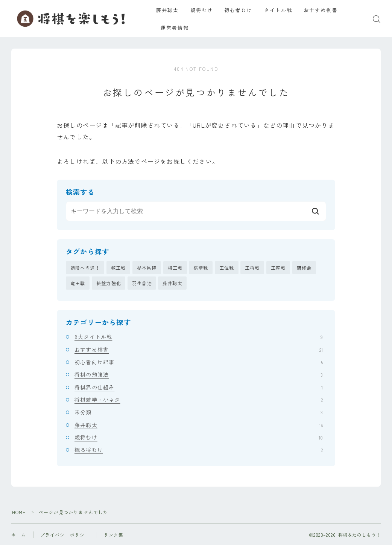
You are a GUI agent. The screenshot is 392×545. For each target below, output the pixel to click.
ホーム (19, 535)
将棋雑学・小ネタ (199, 400)
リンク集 (114, 535)
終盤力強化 (109, 283)
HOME (19, 512)
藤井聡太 (172, 10)
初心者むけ (243, 10)
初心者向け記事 (199, 362)
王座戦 (278, 268)
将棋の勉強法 (199, 375)
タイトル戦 (283, 10)
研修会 (304, 268)
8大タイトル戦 (199, 337)
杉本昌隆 (147, 268)
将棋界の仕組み (199, 387)
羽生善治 (142, 283)
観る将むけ (199, 450)
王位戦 (227, 268)
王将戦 (252, 268)
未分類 (199, 412)
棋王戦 (175, 268)
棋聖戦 (201, 268)
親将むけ (206, 10)
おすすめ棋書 (325, 10)
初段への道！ (85, 268)
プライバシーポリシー (65, 535)
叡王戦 (119, 268)
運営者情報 (180, 28)
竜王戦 (78, 283)
